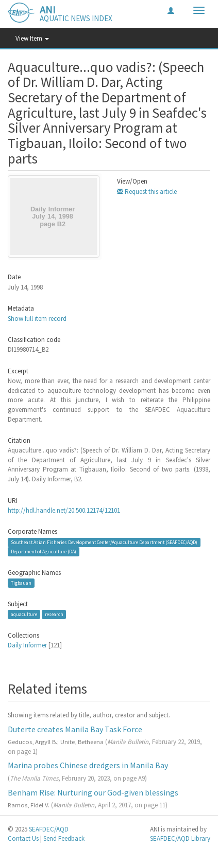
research (54, 614)
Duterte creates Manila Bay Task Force (75, 729)
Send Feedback (64, 838)
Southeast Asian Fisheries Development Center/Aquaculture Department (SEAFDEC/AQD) (104, 542)
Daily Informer (27, 645)
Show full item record (37, 319)
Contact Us (23, 838)
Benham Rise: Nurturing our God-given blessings (93, 792)
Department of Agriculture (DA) (44, 551)
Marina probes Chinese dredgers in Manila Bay (88, 765)
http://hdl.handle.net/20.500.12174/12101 (64, 510)
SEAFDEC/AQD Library (180, 838)
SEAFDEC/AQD (49, 829)
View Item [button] (32, 38)
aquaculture (24, 614)
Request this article (147, 192)
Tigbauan (21, 583)
